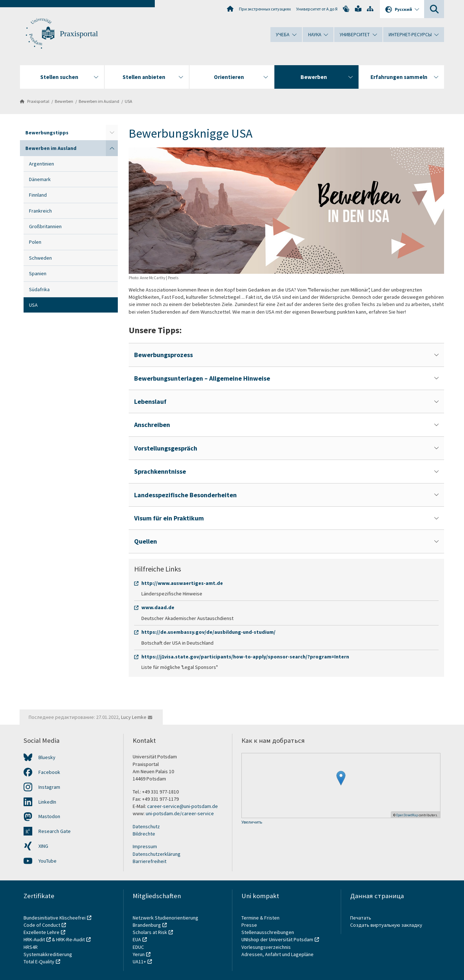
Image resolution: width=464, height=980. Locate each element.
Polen (35, 242)
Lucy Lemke (134, 717)
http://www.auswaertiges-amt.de (182, 583)
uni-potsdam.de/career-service (180, 813)
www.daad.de (158, 607)
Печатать (361, 918)
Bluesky (47, 757)
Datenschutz (146, 826)
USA (129, 101)
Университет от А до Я (317, 9)
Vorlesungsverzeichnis (267, 947)
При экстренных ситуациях (265, 9)
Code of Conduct (42, 925)
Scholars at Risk (150, 932)
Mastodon (49, 816)
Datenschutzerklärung (157, 854)
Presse (250, 925)
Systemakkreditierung (48, 954)
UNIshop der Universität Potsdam (277, 939)
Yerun (139, 954)
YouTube (47, 861)
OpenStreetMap (407, 815)
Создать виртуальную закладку (386, 925)
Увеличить (252, 822)
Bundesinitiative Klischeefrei (55, 918)
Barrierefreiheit (150, 861)
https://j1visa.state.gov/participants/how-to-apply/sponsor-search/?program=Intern (245, 657)
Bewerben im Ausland (99, 101)
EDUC (138, 947)
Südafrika (39, 289)
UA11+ (139, 962)
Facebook (49, 772)
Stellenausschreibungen (268, 932)
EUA (137, 939)
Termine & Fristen (261, 918)
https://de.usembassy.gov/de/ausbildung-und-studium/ (208, 632)
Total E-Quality (39, 962)
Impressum (145, 846)
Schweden (40, 258)
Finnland (38, 195)
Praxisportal (79, 34)
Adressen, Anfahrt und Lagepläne (277, 954)
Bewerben (64, 101)
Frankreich (40, 211)
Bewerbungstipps (47, 133)
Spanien (38, 273)
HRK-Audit (34, 939)
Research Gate (55, 831)
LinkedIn (47, 802)
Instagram (49, 787)
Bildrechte (144, 834)
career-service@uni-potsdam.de (183, 806)
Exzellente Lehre (42, 932)
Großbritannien (45, 226)
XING (43, 846)
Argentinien (42, 164)
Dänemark (40, 179)
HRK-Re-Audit (71, 939)
